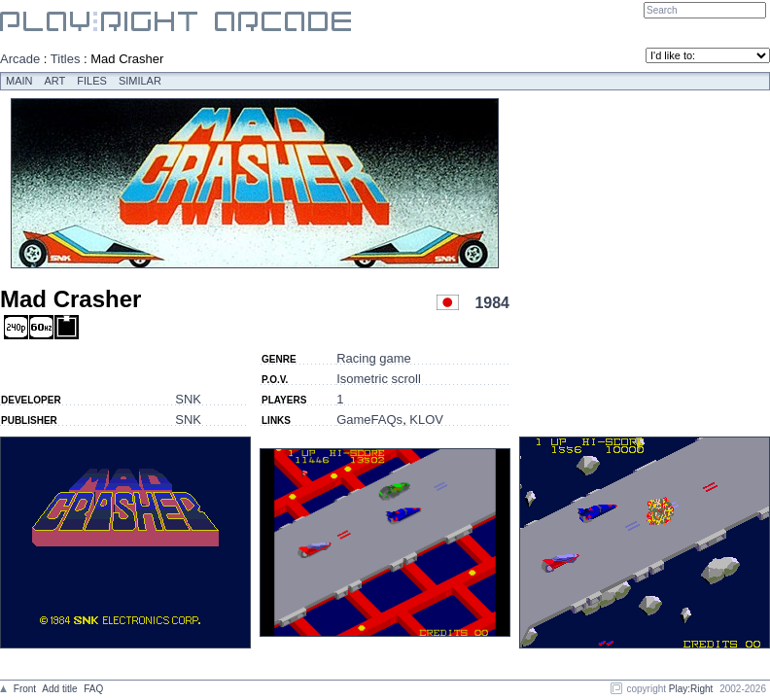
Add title (59, 689)
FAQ (93, 689)
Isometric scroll (379, 379)
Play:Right (691, 689)
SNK (188, 399)
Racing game (374, 358)
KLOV (426, 420)
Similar (140, 81)
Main (19, 81)
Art (55, 81)
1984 (492, 303)
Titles (66, 59)
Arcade (20, 59)
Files (92, 81)
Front (25, 689)
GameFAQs (369, 420)
